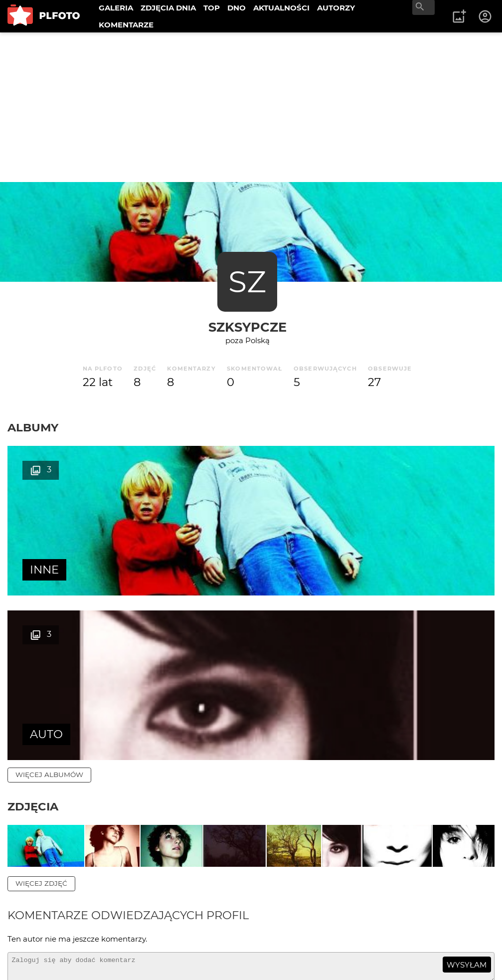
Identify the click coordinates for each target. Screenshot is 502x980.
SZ (247, 282)
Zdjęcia (33, 642)
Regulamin (36, 957)
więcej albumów (49, 610)
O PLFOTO (35, 923)
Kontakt (31, 940)
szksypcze (248, 327)
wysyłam (467, 833)
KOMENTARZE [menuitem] (126, 25)
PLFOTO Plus (96, 923)
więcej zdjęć (41, 752)
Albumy (33, 427)
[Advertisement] (251, 107)
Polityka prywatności (110, 957)
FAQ (146, 923)
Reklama (186, 923)
